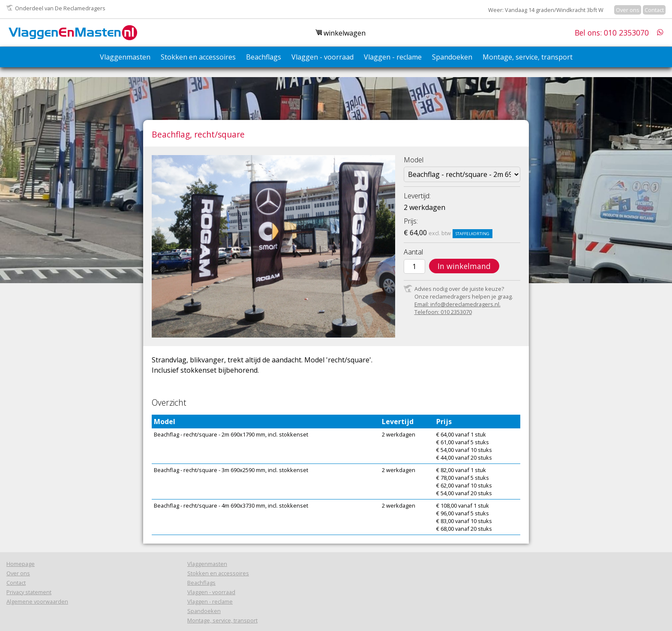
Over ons (628, 10)
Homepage (21, 564)
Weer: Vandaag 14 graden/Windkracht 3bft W (546, 10)
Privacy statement (29, 592)
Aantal (413, 252)
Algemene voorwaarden (37, 601)
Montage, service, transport (528, 57)
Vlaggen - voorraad (322, 57)
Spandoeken (452, 57)
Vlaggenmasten (125, 57)
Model (414, 160)
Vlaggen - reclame (393, 57)
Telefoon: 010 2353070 (443, 312)
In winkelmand (464, 266)
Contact (654, 10)
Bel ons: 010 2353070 (612, 33)
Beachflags (264, 57)
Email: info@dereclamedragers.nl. (457, 304)
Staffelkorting (472, 234)
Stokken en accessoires (198, 57)
